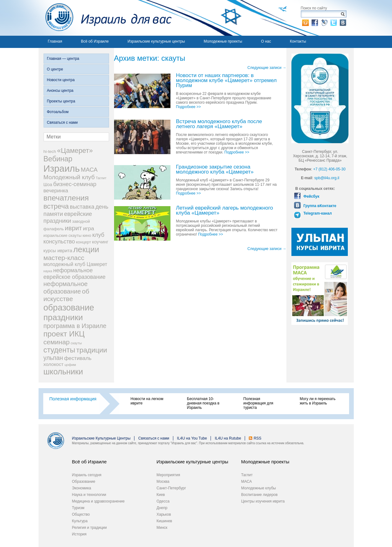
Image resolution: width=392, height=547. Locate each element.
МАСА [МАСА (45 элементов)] (89, 170)
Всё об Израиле (95, 41)
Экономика (82, 488)
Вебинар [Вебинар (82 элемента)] (58, 159)
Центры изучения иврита (263, 501)
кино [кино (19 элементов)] (87, 235)
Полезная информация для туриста (258, 403)
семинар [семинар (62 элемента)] (57, 342)
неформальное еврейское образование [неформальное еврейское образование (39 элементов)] (75, 274)
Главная (55, 41)
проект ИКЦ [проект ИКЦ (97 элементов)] (64, 334)
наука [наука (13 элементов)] (48, 271)
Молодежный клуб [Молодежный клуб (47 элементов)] (69, 177)
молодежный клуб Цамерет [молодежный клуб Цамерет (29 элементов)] (76, 264)
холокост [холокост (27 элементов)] (54, 364)
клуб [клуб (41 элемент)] (98, 235)
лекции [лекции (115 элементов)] (86, 249)
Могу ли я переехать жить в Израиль (318, 401)
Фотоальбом (58, 112)
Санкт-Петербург (171, 488)
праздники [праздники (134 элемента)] (63, 317)
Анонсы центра (60, 91)
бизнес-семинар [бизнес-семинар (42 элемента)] (75, 184)
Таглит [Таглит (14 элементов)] (101, 178)
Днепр (162, 508)
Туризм (78, 508)
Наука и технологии (89, 495)
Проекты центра (61, 101)
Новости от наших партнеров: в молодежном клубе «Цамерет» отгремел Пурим (227, 81)
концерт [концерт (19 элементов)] (83, 242)
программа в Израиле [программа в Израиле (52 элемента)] (75, 326)
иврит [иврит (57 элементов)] (73, 228)
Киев (161, 495)
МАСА (247, 482)
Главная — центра (63, 59)
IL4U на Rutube (228, 438)
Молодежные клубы (259, 488)
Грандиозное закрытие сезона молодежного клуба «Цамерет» (215, 170)
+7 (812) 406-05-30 (329, 169)
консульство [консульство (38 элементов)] (59, 242)
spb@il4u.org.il (327, 178)
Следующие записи (267, 68)
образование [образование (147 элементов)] (69, 307)
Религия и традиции (89, 528)
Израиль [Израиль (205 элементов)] (62, 168)
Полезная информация (73, 399)
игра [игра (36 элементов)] (89, 228)
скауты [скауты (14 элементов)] (76, 343)
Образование (84, 482)
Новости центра (61, 80)
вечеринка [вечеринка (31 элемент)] (56, 190)
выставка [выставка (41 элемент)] (82, 207)
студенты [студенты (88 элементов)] (59, 350)
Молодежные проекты (223, 41)
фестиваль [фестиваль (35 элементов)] (78, 358)
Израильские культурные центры (156, 41)
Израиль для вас (105, 18)
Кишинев (165, 521)
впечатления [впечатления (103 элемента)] (66, 198)
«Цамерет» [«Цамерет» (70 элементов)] (75, 151)
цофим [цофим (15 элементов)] (70, 365)
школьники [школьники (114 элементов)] (63, 372)
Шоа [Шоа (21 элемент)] (48, 185)
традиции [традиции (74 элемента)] (92, 350)
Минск (162, 528)
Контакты (298, 41)
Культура (80, 521)
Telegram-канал (317, 213)
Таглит (247, 475)
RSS (257, 438)
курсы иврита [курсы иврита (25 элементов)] (58, 251)
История (79, 534)
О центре (55, 69)
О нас (266, 41)
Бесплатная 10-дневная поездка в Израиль (203, 403)
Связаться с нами (62, 122)
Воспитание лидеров (259, 495)
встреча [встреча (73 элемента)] (56, 206)
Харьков (164, 514)
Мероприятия (168, 475)
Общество (81, 514)
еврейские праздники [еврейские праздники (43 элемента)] (68, 217)
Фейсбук (311, 196)
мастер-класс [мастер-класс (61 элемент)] (64, 258)
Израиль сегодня (87, 475)
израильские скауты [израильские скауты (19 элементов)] (63, 235)
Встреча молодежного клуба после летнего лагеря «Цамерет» (219, 124)
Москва (163, 482)
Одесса (163, 501)
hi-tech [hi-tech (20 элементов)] (50, 151)
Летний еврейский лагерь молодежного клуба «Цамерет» (225, 211)
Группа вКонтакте (319, 206)
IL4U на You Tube (192, 438)
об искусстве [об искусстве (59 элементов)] (66, 295)
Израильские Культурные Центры (101, 438)
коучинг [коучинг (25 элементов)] (100, 242)
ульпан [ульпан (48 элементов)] (53, 358)
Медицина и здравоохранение (98, 501)
